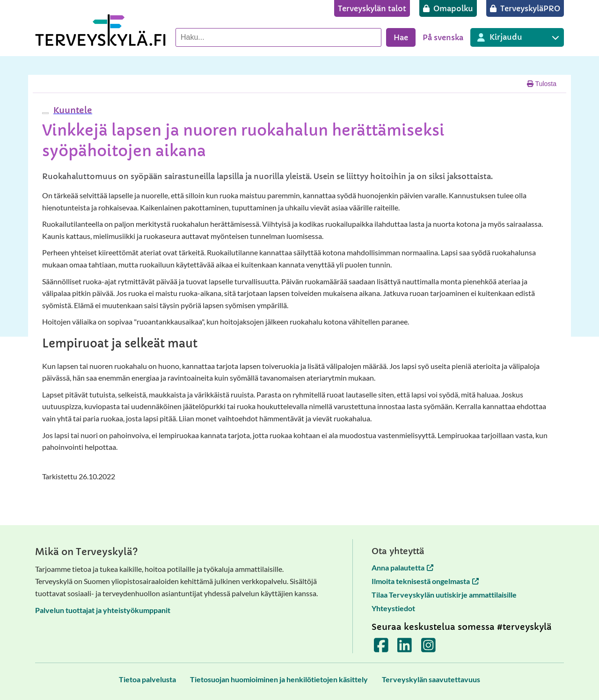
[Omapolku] (448, 8)
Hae (401, 37)
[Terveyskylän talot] (372, 8)
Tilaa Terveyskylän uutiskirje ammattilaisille (444, 595)
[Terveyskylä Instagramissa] (428, 648)
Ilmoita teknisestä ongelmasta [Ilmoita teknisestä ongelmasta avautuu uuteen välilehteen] (425, 581)
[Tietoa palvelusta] (147, 679)
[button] (72, 110)
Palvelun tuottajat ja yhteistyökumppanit (103, 610)
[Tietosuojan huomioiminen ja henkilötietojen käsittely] (279, 679)
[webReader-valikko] (45, 113)
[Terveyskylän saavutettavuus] (431, 679)
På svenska (443, 37)
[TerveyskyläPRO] (525, 8)
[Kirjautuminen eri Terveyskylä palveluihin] (517, 37)
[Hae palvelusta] (278, 37)
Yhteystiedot (393, 608)
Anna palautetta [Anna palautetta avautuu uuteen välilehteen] (402, 567)
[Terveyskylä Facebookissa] (381, 648)
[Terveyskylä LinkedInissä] (405, 648)
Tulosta (542, 84)
